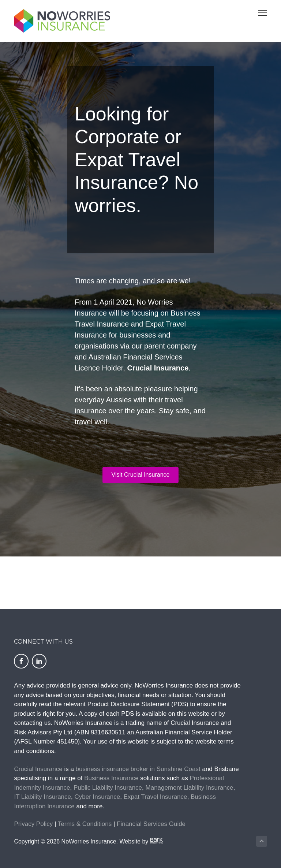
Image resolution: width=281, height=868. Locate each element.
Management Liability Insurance (190, 788)
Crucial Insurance (38, 769)
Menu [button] (259, 13)
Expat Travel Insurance (156, 797)
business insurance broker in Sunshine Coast (138, 769)
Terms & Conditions (85, 824)
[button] (141, 475)
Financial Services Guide (151, 824)
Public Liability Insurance (108, 788)
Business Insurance (111, 778)
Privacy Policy (33, 824)
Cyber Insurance (97, 797)
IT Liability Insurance (42, 797)
